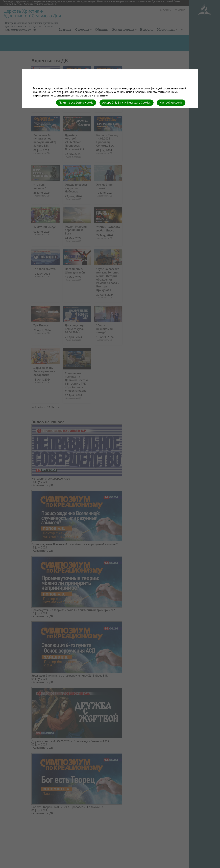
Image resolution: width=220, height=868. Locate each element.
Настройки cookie (171, 103)
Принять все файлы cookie (76, 103)
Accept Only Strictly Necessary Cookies (127, 103)
